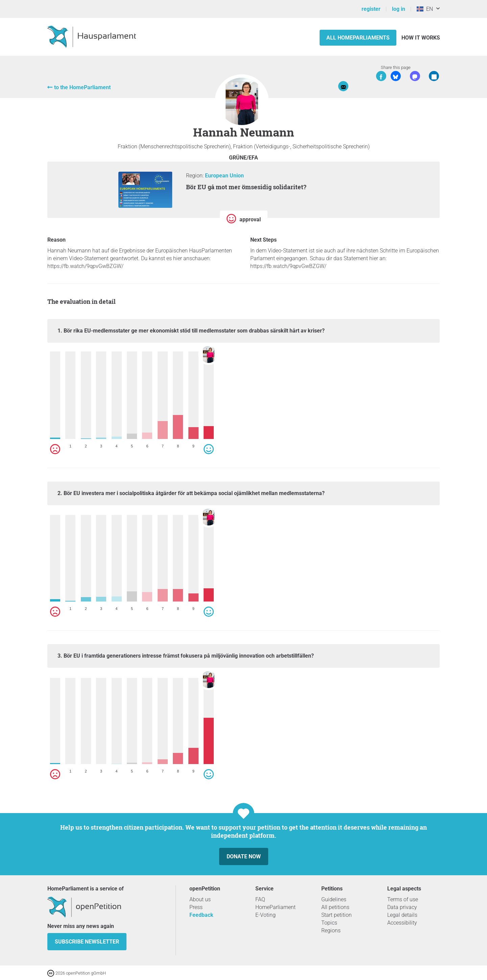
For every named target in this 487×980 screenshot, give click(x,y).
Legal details (402, 915)
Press (196, 907)
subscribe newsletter (87, 942)
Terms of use (403, 899)
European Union (224, 176)
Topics (329, 923)
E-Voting (265, 915)
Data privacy (402, 907)
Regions (331, 930)
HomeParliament (275, 907)
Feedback (201, 915)
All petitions (335, 907)
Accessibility (402, 923)
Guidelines (334, 899)
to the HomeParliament (82, 87)
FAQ (260, 899)
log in (399, 9)
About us (200, 899)
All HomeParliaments (358, 38)
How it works (421, 38)
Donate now (244, 856)
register (371, 9)
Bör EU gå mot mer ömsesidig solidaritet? (246, 187)
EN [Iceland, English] (425, 9)
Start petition (337, 915)
